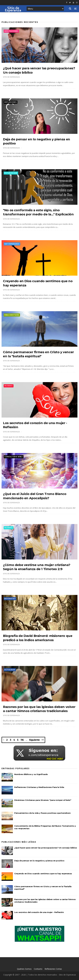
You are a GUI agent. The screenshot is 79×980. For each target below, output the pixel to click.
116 (22, 740)
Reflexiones (11, 102)
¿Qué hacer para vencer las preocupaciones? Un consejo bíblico (46, 848)
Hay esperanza (12, 244)
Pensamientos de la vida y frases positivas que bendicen (42, 813)
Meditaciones (11, 31)
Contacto (38, 969)
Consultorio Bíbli (14, 457)
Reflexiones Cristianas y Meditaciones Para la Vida (39, 787)
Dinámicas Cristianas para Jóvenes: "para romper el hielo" (43, 800)
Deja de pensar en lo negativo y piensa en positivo (39, 861)
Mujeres (9, 386)
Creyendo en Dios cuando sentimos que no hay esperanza (43, 874)
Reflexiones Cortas (53, 969)
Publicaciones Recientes (20, 22)
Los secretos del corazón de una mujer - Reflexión (39, 912)
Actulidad (10, 670)
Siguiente (34, 740)
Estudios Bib (11, 173)
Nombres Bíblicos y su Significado (31, 774)
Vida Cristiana (12, 315)
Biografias (10, 599)
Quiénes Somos (24, 969)
